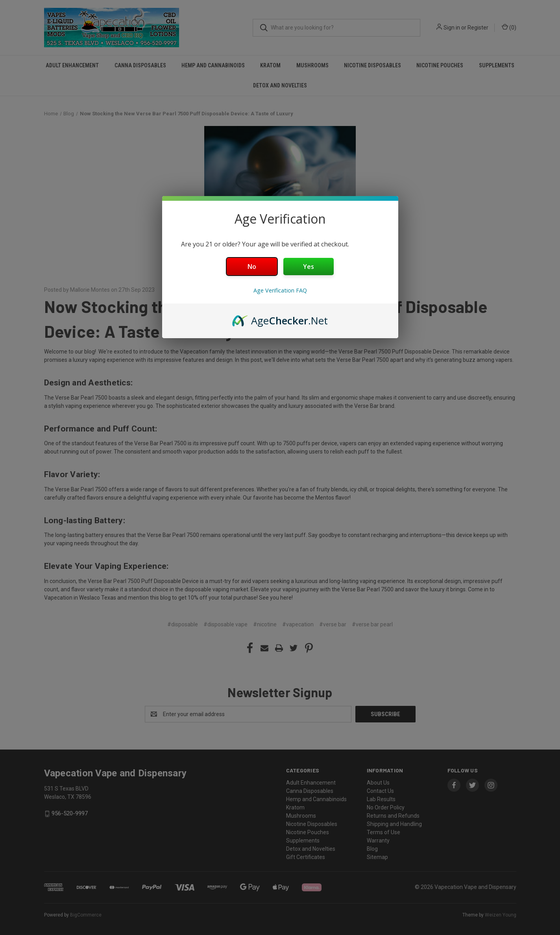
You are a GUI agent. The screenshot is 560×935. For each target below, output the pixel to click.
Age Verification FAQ (280, 290)
